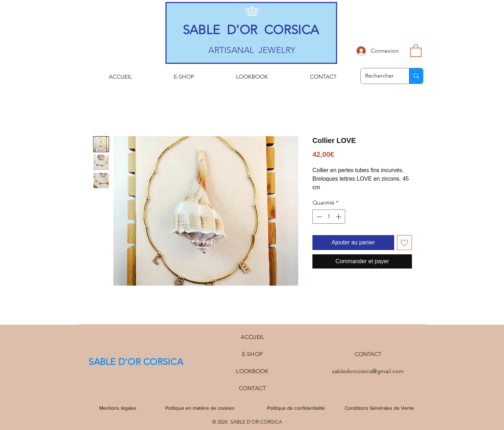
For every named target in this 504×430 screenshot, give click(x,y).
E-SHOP (252, 354)
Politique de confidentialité (296, 408)
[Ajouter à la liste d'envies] (404, 243)
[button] (416, 50)
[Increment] (339, 217)
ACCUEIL (252, 337)
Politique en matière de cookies (201, 408)
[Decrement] (318, 217)
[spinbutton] (329, 217)
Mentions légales (118, 408)
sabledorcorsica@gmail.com (368, 371)
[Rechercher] (380, 76)
